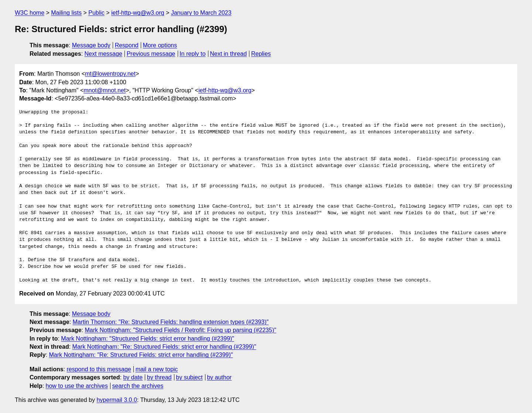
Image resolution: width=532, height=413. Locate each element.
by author (219, 377)
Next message (103, 54)
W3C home (30, 13)
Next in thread (228, 54)
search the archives (138, 386)
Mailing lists (66, 13)
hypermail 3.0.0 (117, 400)
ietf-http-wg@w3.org (138, 13)
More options (160, 45)
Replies (261, 54)
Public (96, 13)
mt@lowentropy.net (110, 74)
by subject (189, 377)
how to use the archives (77, 386)
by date (133, 377)
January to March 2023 (201, 13)
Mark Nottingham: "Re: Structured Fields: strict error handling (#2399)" (164, 347)
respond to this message (99, 369)
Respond (127, 45)
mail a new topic (157, 369)
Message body (91, 45)
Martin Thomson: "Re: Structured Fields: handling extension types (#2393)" (171, 322)
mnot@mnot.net (105, 90)
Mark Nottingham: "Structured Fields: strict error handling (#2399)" (147, 339)
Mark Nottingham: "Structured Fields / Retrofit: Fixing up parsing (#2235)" (180, 330)
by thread (159, 377)
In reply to (192, 54)
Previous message (151, 54)
